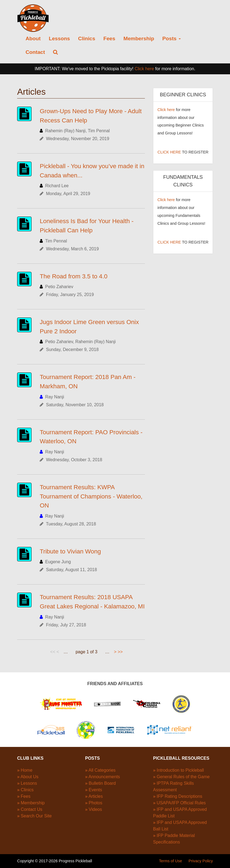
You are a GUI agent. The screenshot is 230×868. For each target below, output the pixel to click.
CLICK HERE (169, 152)
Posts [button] (172, 39)
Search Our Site (36, 816)
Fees (109, 39)
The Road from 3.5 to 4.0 (74, 276)
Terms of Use (171, 861)
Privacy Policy (201, 861)
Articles (95, 796)
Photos (95, 803)
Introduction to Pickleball (180, 770)
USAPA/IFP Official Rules (181, 803)
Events (95, 790)
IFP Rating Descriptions (179, 796)
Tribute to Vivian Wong (70, 551)
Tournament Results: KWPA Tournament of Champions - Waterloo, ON (91, 496)
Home (27, 770)
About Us (29, 777)
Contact (35, 52)
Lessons (59, 39)
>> (120, 652)
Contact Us (31, 809)
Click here (144, 69)
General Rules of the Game (183, 777)
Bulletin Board (102, 783)
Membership (139, 39)
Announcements (104, 777)
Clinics (87, 39)
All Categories (102, 770)
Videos (95, 809)
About (33, 39)
